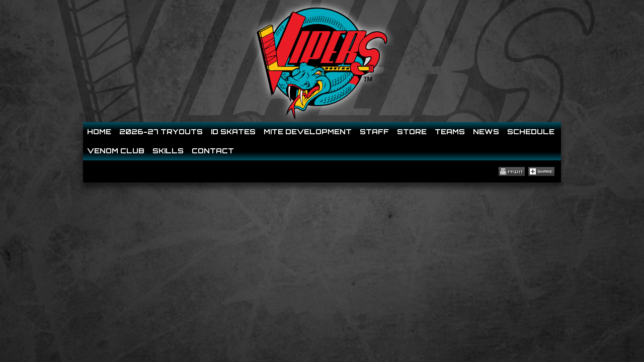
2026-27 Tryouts (161, 131)
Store (412, 131)
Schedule (531, 131)
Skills (168, 151)
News (486, 131)
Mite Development (308, 131)
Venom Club (116, 151)
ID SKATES (233, 131)
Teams (450, 131)
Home (99, 131)
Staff (374, 131)
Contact (213, 151)
